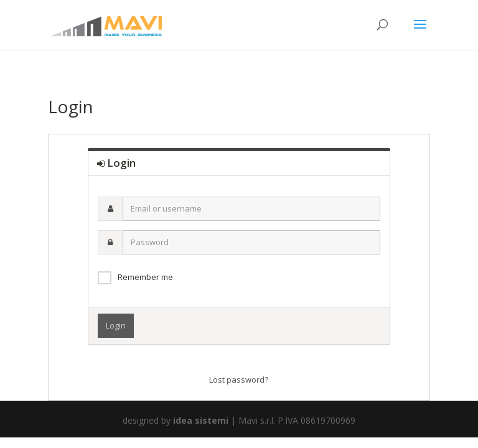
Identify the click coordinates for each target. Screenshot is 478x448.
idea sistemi (201, 420)
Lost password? (239, 380)
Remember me (145, 277)
